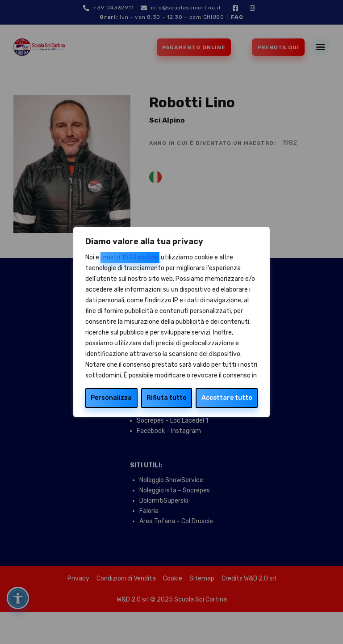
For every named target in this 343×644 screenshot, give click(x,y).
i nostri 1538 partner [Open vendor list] (130, 257)
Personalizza (111, 398)
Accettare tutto (227, 398)
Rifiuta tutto (167, 398)
